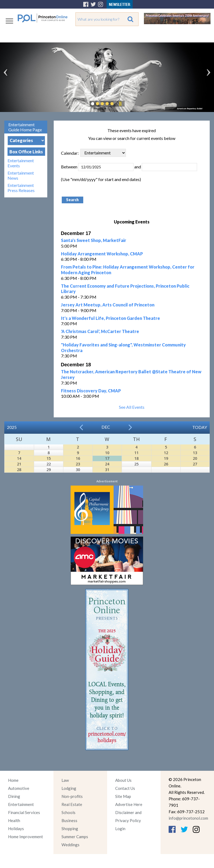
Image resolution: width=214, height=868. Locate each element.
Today (200, 427)
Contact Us (125, 788)
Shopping (70, 829)
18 (136, 458)
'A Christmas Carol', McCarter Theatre (100, 331)
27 (195, 464)
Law (65, 780)
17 (107, 458)
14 (19, 458)
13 (195, 453)
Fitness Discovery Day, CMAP (91, 391)
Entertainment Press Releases (21, 188)
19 (166, 458)
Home (13, 780)
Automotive (19, 788)
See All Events (132, 407)
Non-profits (72, 796)
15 (49, 458)
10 (107, 453)
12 (166, 453)
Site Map (123, 796)
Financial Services (24, 812)
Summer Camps (75, 837)
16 (78, 458)
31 (107, 470)
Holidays (16, 829)
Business (69, 820)
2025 (12, 427)
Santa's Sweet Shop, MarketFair (94, 240)
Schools (68, 812)
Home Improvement (26, 837)
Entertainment (21, 804)
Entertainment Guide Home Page (25, 127)
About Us (123, 780)
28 (19, 470)
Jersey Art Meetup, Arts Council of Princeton (108, 305)
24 (107, 464)
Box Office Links (26, 152)
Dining (14, 796)
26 (166, 464)
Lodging (69, 788)
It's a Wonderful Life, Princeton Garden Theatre (110, 318)
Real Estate (72, 804)
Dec (106, 427)
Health (14, 820)
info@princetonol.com (188, 818)
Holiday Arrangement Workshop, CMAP (102, 254)
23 (78, 464)
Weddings (70, 845)
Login (120, 829)
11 (136, 453)
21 (19, 464)
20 (195, 458)
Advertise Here (129, 804)
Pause (120, 104)
